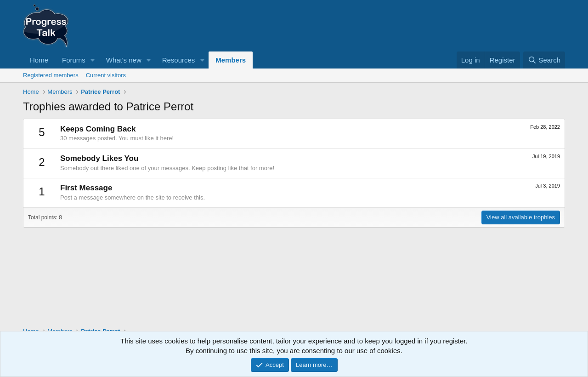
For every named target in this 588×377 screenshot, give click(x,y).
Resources (179, 60)
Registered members (51, 75)
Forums (74, 60)
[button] (93, 60)
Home (39, 60)
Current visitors (106, 75)
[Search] (544, 60)
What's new (124, 60)
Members (231, 60)
